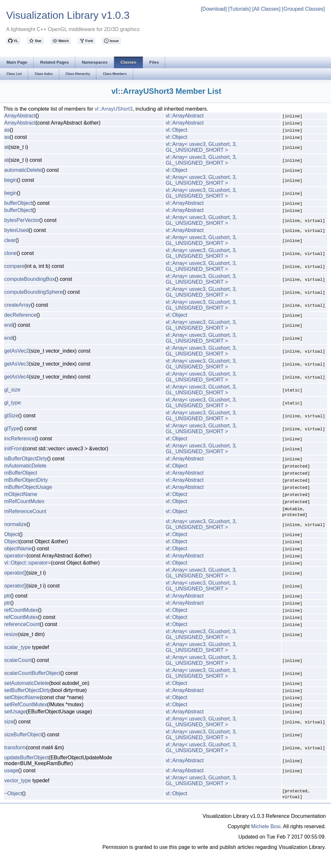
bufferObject (18, 203)
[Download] (214, 9)
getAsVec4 (17, 377)
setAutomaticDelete (27, 683)
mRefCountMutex (24, 501)
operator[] (15, 573)
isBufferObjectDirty (26, 459)
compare (14, 266)
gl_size (12, 390)
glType (12, 429)
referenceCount (22, 624)
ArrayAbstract (20, 116)
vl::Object (176, 130)
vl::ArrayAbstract (184, 116)
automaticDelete (23, 170)
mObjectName (21, 494)
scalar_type (17, 647)
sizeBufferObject (23, 735)
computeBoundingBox (30, 279)
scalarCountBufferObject (32, 673)
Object (12, 534)
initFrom (14, 449)
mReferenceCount (25, 511)
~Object (13, 793)
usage (11, 770)
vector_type (18, 780)
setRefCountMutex (26, 704)
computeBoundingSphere (33, 292)
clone (10, 253)
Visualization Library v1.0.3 (68, 15)
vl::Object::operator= (28, 563)
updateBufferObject (27, 758)
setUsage (15, 712)
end (9, 325)
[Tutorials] (240, 9)
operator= (15, 556)
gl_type (13, 403)
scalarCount (18, 660)
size (9, 722)
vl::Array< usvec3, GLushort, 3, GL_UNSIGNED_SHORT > (201, 147)
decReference (20, 315)
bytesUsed (16, 230)
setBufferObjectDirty (27, 690)
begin (11, 180)
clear (10, 240)
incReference (19, 439)
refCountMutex (21, 610)
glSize (11, 416)
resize (11, 634)
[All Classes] (266, 9)
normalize (15, 524)
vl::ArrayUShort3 (114, 109)
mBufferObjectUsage (28, 487)
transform (15, 747)
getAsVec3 (17, 364)
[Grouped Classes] (303, 9)
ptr (7, 596)
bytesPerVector (22, 220)
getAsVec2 (17, 351)
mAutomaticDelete (25, 466)
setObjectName (22, 697)
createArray (18, 305)
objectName (18, 549)
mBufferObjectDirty (26, 480)
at (6, 147)
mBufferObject (21, 473)
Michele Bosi (266, 826)
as (7, 130)
